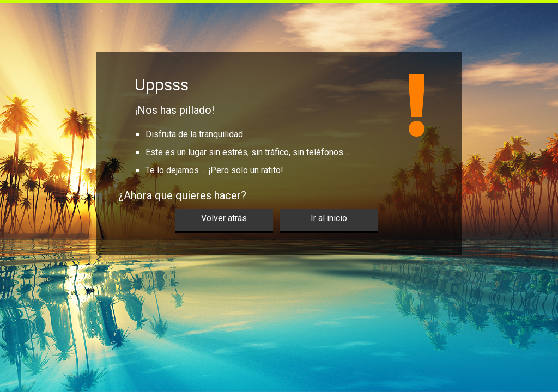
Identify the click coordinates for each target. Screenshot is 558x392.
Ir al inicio (329, 218)
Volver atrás (224, 218)
